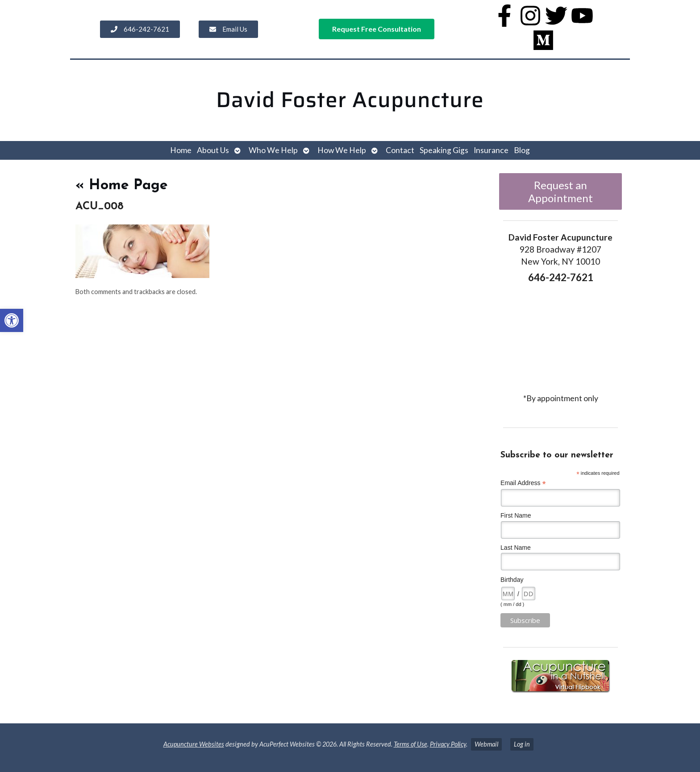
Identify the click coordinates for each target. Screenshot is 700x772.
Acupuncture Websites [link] (194, 744)
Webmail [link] (486, 744)
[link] (12, 320)
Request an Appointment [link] (560, 191)
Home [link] (181, 150)
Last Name (516, 548)
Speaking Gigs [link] (444, 150)
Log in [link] (522, 744)
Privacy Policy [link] (448, 744)
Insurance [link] (491, 150)
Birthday (512, 580)
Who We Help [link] (273, 150)
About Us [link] (213, 150)
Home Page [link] (122, 186)
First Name (516, 515)
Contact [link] (400, 150)
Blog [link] (522, 150)
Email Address (523, 483)
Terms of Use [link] (410, 744)
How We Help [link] (342, 150)
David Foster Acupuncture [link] (350, 100)
